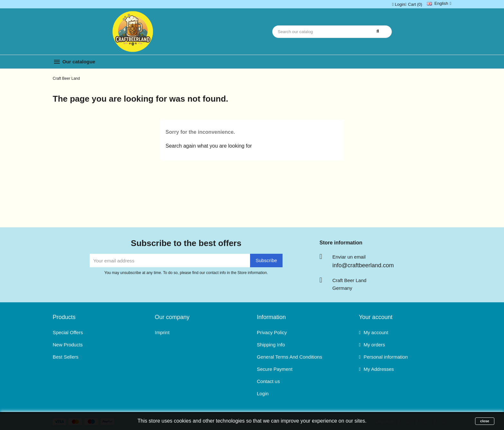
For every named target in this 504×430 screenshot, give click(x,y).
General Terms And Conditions (289, 357)
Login (263, 393)
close (485, 421)
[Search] (332, 32)
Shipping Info (271, 345)
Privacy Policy (272, 332)
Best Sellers (66, 357)
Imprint (162, 332)
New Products (68, 345)
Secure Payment (275, 369)
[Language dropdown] (439, 3)
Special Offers (68, 332)
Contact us (268, 381)
